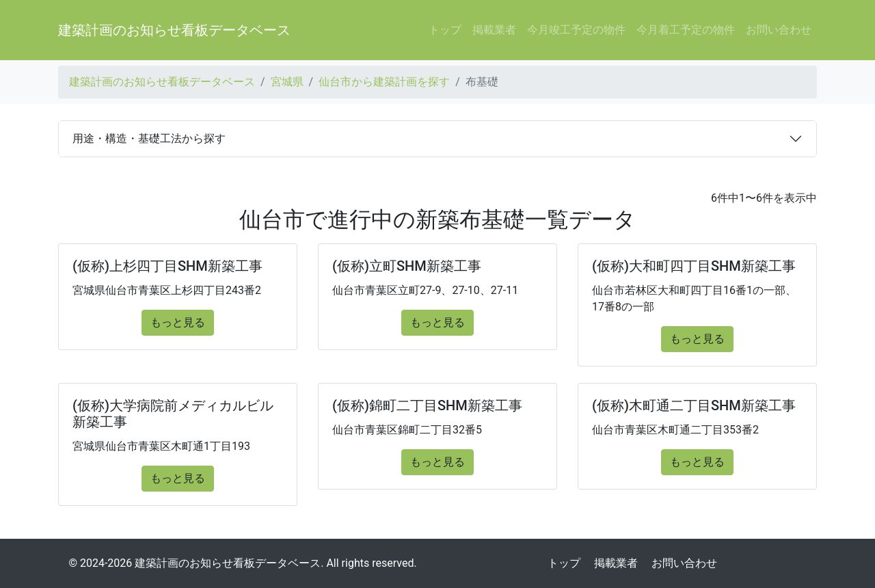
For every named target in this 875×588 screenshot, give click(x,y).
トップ (445, 30)
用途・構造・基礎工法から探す (149, 138)
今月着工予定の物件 (686, 30)
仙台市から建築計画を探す (384, 82)
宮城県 (287, 82)
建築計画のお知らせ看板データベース (174, 30)
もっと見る (178, 322)
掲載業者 (494, 30)
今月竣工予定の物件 (576, 30)
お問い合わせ (779, 30)
